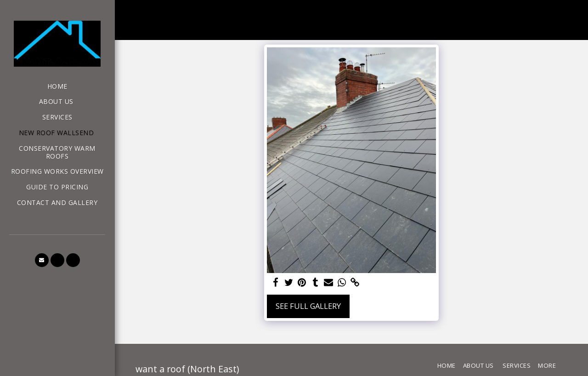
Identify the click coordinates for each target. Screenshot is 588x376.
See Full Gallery (308, 306)
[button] (42, 260)
